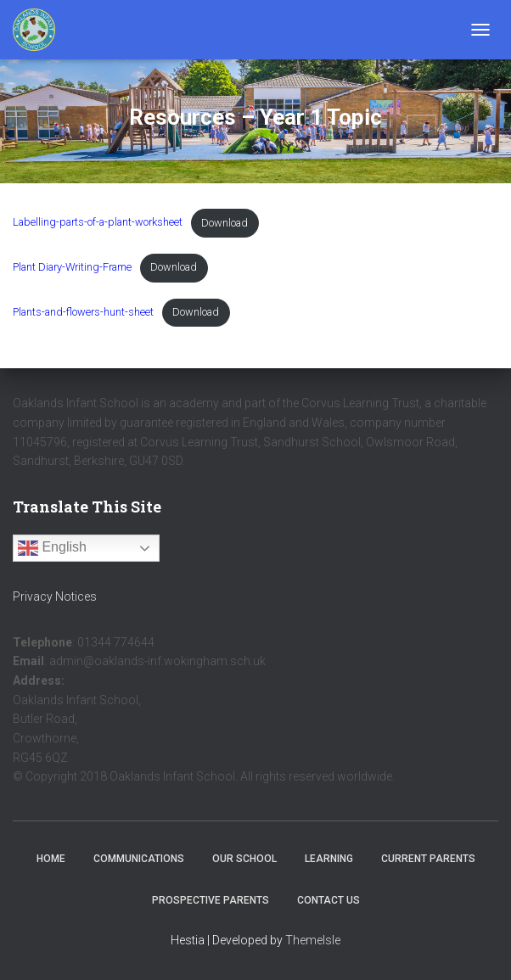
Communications (139, 859)
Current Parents (428, 859)
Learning (329, 859)
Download (225, 223)
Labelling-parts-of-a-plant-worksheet (98, 223)
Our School (244, 859)
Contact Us (328, 900)
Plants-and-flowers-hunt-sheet (83, 312)
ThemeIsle (313, 940)
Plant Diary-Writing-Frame (72, 267)
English (52, 548)
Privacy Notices (55, 596)
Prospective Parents (211, 900)
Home (51, 859)
